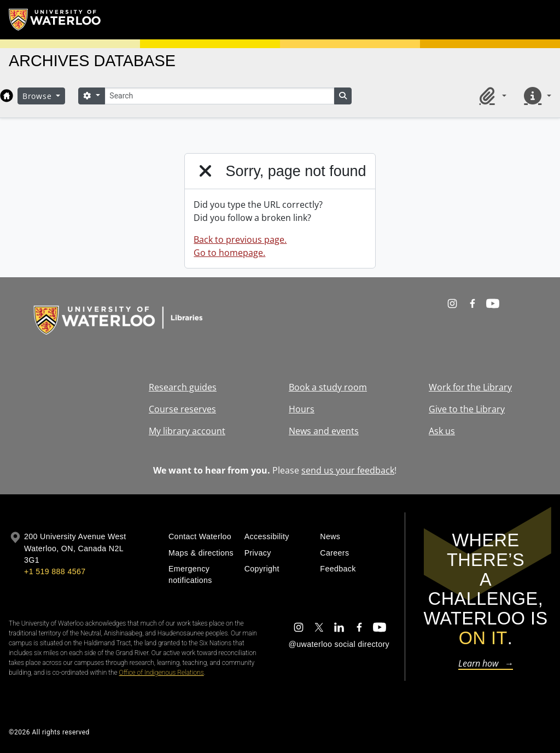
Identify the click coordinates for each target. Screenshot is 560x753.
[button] (491, 96)
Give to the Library (467, 409)
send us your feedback (348, 470)
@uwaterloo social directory (339, 644)
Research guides (183, 387)
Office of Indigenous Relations (162, 673)
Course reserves (182, 409)
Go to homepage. (229, 253)
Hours (302, 409)
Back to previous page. (240, 240)
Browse (38, 96)
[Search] (219, 96)
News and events (324, 431)
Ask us (442, 431)
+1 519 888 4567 (55, 571)
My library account (187, 431)
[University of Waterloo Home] (55, 20)
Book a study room (328, 387)
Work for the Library (470, 387)
